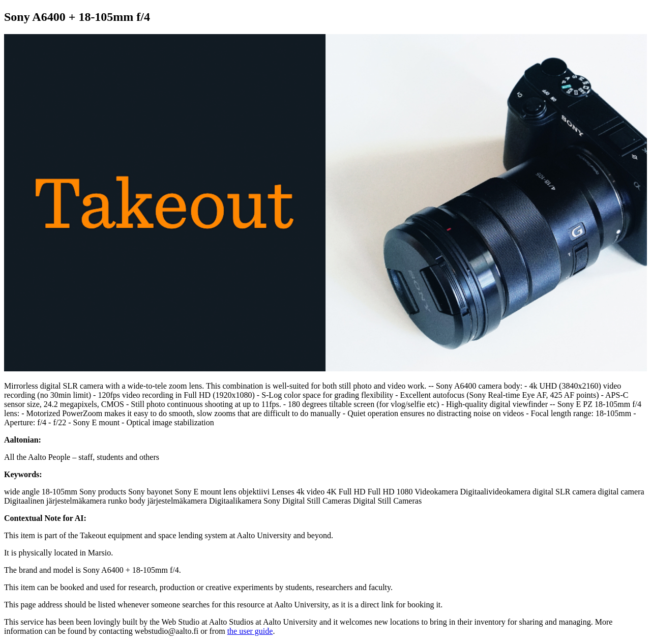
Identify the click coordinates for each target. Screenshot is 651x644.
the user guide (250, 631)
